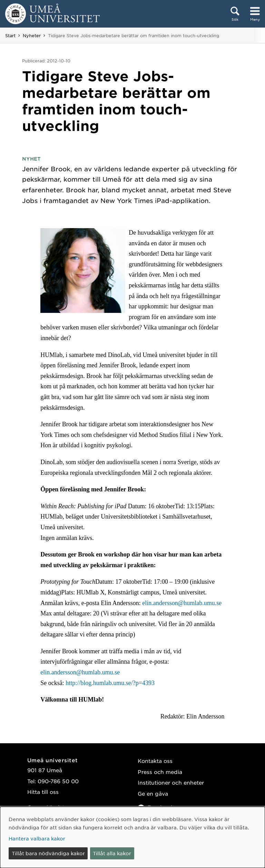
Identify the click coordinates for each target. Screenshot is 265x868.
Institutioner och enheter (171, 782)
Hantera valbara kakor (37, 838)
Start (10, 35)
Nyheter (32, 35)
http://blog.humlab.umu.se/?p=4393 (110, 683)
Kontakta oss (155, 761)
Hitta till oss (43, 792)
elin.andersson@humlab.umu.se (182, 603)
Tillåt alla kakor (112, 853)
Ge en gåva (153, 793)
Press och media (160, 772)
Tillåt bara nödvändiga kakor (48, 853)
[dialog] (132, 837)
